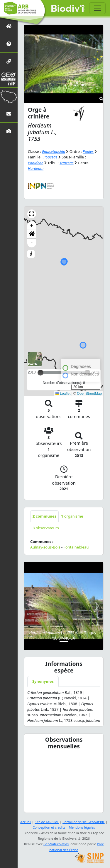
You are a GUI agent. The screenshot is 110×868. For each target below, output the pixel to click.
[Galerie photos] (9, 131)
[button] (32, 214)
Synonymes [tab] (43, 681)
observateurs (46, 528)
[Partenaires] (9, 61)
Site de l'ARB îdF (47, 822)
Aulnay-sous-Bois (45, 547)
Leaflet (63, 394)
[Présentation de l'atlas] (9, 44)
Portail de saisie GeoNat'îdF (84, 822)
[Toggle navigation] (97, 8)
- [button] (32, 243)
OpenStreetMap (89, 394)
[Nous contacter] (9, 114)
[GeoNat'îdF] (9, 79)
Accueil (26, 822)
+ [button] (32, 226)
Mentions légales (82, 827)
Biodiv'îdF (68, 9)
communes (44, 516)
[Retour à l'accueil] (9, 26)
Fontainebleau (76, 547)
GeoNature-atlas (56, 844)
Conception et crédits (49, 827)
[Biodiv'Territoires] (9, 96)
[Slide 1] (64, 642)
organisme (72, 516)
